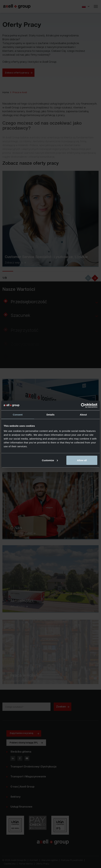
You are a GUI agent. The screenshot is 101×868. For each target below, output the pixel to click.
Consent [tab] (18, 414)
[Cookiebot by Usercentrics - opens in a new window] (83, 405)
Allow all (82, 460)
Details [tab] (51, 414)
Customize (50, 460)
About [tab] (83, 414)
